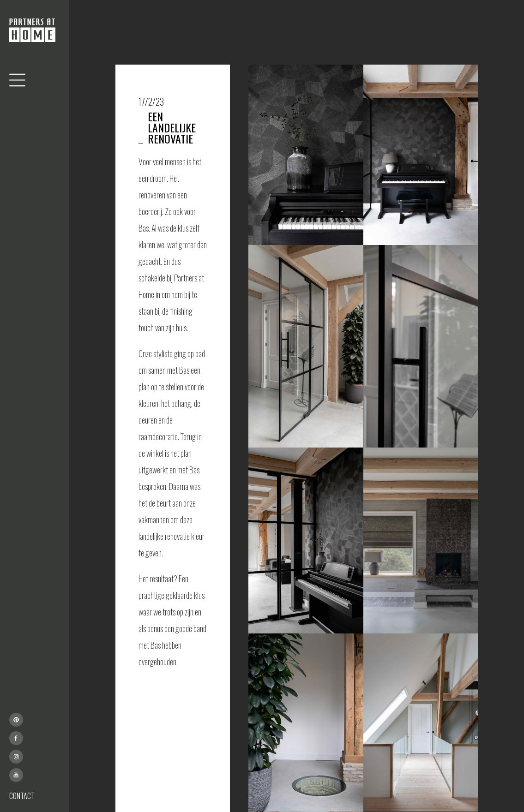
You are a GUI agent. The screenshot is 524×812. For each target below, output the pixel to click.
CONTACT (22, 796)
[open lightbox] (306, 155)
